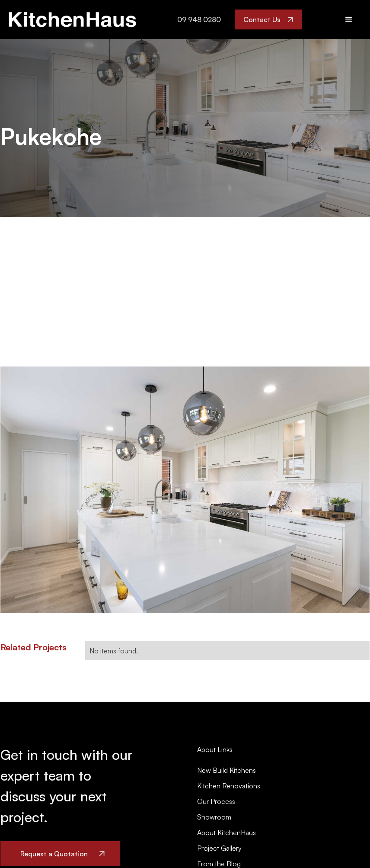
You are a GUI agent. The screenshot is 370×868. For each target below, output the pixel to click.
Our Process (216, 801)
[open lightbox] (185, 490)
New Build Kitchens (226, 770)
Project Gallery (219, 848)
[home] (72, 19)
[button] (349, 19)
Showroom (214, 817)
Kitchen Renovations (229, 786)
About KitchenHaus (226, 833)
